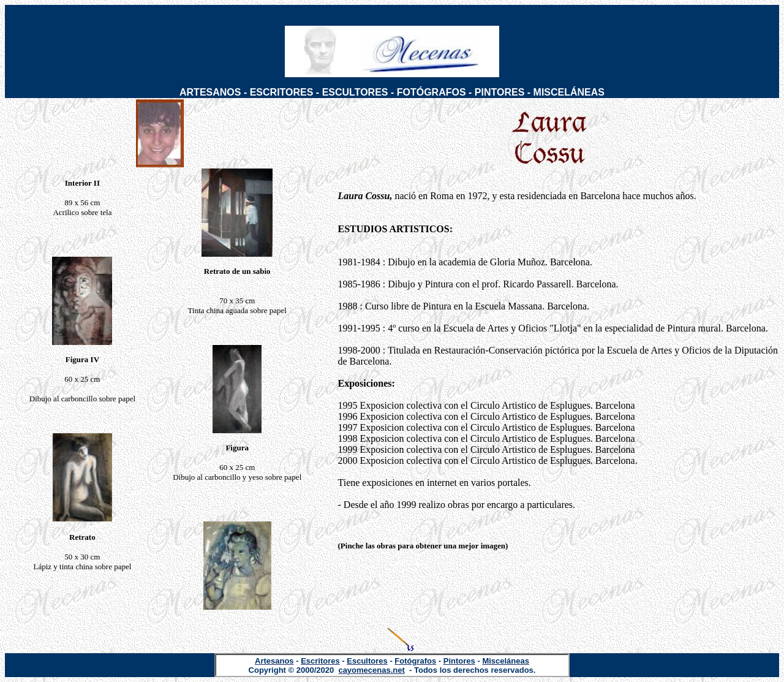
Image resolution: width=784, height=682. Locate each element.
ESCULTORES (355, 92)
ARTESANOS (210, 92)
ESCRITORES (282, 92)
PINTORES (500, 92)
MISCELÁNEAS (569, 92)
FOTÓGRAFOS (432, 92)
